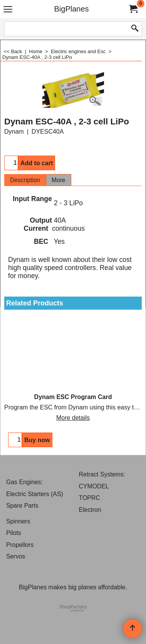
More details (73, 418)
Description (25, 180)
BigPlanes (71, 9)
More (59, 180)
